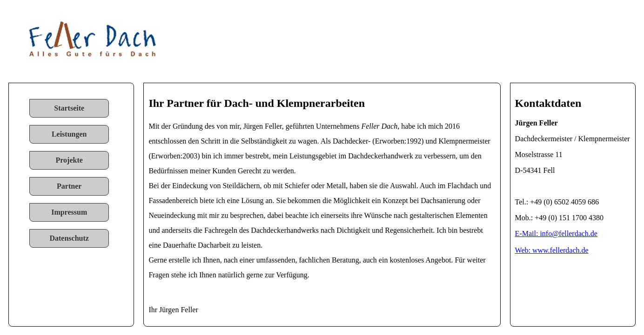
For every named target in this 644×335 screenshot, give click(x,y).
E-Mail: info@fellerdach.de (556, 233)
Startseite (69, 108)
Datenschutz (69, 238)
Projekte (69, 160)
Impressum (69, 212)
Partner (69, 186)
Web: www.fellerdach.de (552, 250)
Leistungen (69, 134)
